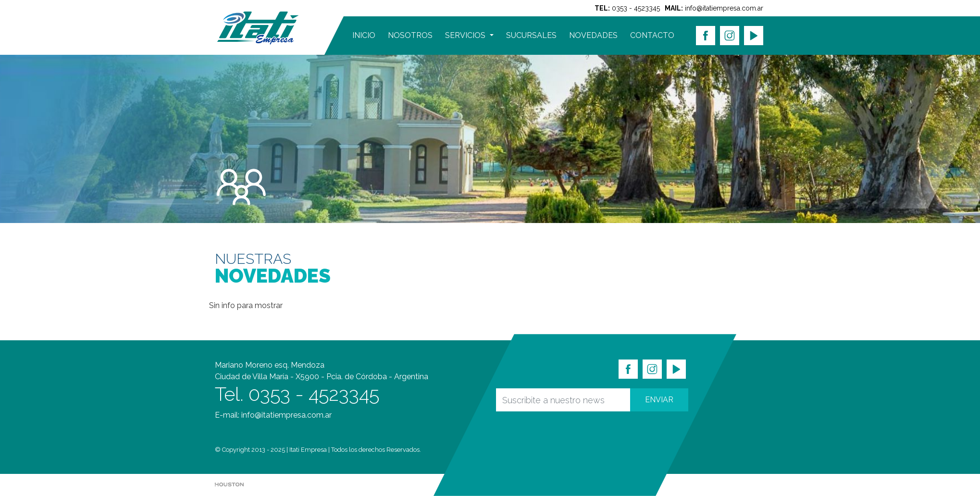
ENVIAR (659, 400)
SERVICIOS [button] (466, 35)
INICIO (364, 35)
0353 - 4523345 (636, 8)
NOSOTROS (410, 35)
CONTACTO (652, 35)
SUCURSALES (531, 35)
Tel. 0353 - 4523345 (297, 394)
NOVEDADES (593, 35)
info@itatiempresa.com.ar (724, 8)
